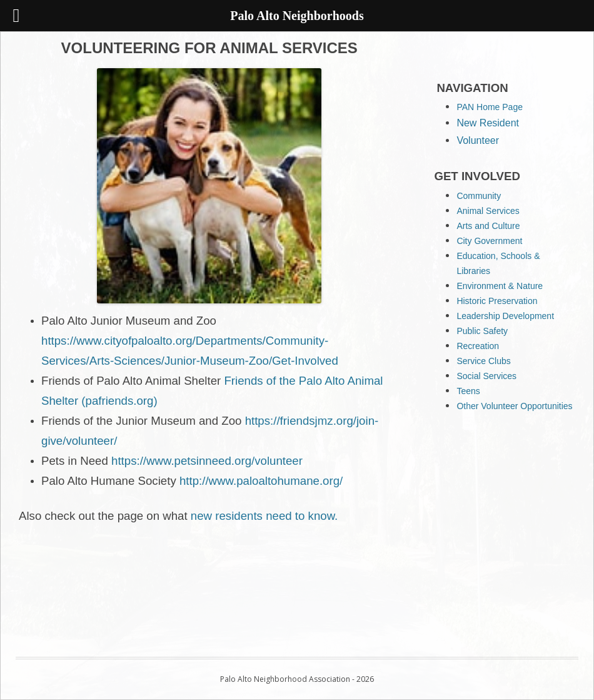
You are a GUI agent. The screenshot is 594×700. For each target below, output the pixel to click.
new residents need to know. (264, 516)
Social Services (486, 376)
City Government (489, 241)
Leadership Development (505, 316)
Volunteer (478, 140)
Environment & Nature (500, 286)
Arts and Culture (488, 226)
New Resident (488, 123)
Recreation (478, 346)
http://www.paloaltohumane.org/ (261, 481)
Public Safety (482, 331)
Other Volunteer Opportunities (514, 406)
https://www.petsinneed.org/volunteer (207, 461)
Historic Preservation (497, 301)
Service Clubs (483, 361)
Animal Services (488, 211)
